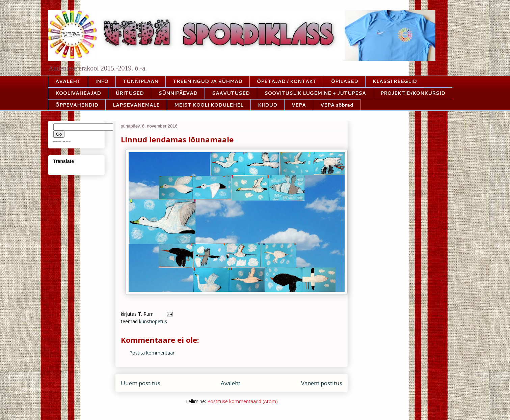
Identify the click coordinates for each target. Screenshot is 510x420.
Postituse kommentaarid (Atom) (243, 401)
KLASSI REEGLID (395, 81)
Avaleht (231, 383)
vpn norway (67, 142)
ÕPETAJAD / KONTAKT (287, 81)
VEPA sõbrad (337, 105)
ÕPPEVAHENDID (77, 105)
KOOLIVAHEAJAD (78, 93)
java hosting (57, 142)
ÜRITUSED (130, 93)
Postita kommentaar (152, 353)
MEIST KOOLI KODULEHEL (209, 105)
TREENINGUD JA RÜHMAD (208, 81)
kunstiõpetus (153, 321)
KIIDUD (267, 105)
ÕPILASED (345, 81)
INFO (102, 81)
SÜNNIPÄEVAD (178, 93)
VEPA (299, 105)
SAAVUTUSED (231, 93)
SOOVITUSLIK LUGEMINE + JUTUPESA (315, 93)
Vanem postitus (322, 383)
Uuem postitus (141, 383)
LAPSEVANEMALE (136, 105)
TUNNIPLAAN (141, 81)
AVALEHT (68, 81)
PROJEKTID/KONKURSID (413, 93)
